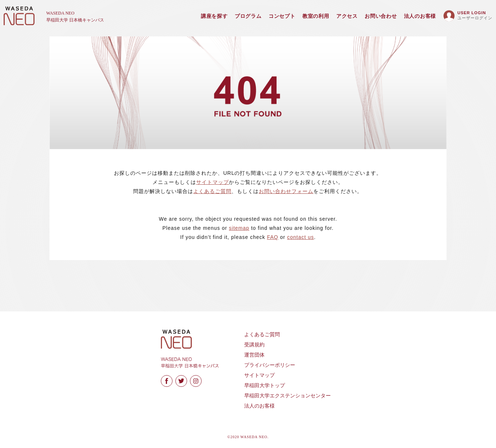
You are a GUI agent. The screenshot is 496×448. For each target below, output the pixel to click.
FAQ (273, 237)
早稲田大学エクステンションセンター (287, 396)
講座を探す (214, 16)
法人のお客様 (420, 16)
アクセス (347, 16)
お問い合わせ (381, 16)
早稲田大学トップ (265, 386)
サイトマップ (213, 182)
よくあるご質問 (212, 191)
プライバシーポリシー (270, 365)
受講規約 (254, 345)
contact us (301, 237)
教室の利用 (316, 16)
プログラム (248, 16)
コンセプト (282, 16)
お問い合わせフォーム (286, 191)
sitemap (239, 228)
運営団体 (254, 355)
